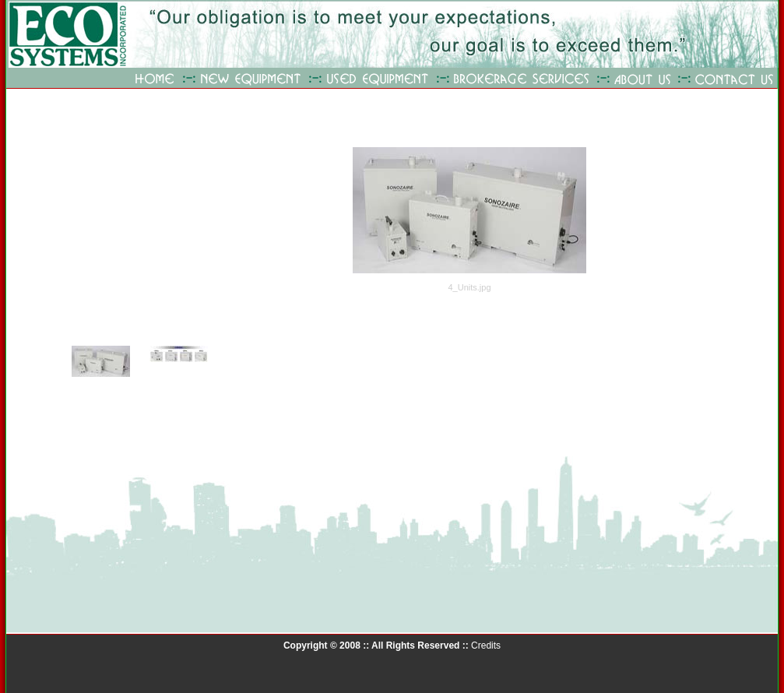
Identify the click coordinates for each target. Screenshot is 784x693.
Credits (486, 646)
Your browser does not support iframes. (151, 286)
